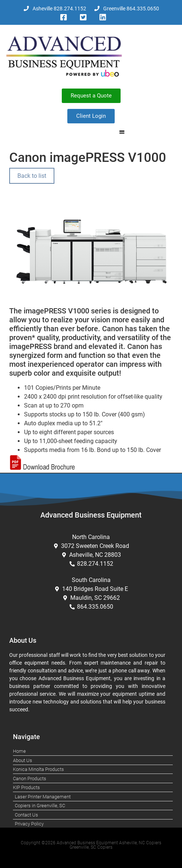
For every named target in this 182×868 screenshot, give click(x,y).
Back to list (32, 176)
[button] (122, 132)
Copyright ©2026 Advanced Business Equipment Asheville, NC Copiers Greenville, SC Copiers (91, 845)
